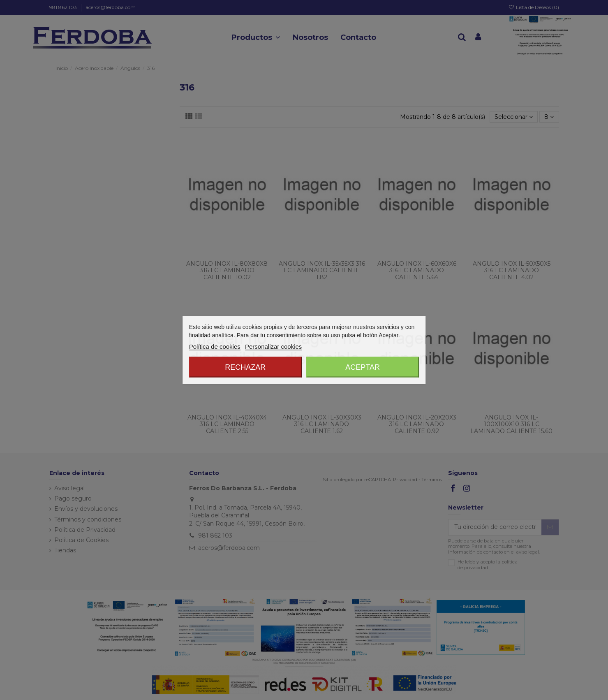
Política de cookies (215, 347)
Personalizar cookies (273, 347)
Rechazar (245, 367)
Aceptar (363, 367)
